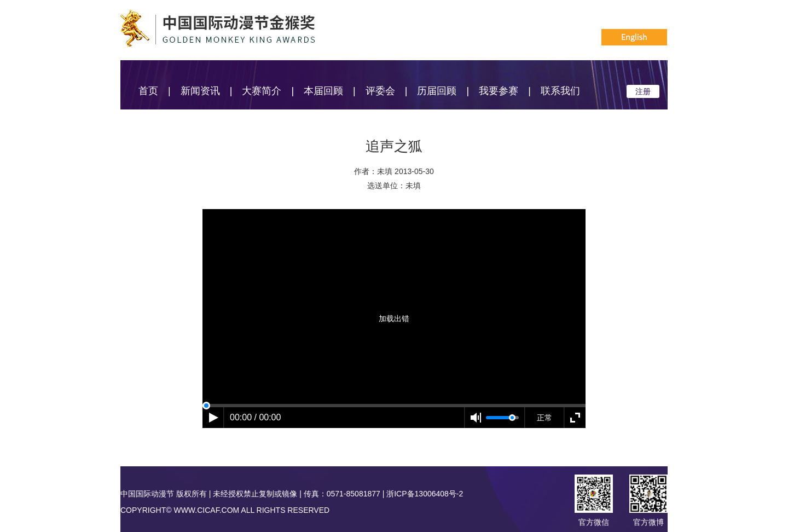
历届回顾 (437, 91)
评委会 (380, 91)
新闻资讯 (200, 91)
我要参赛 (499, 91)
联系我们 (560, 91)
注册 (643, 91)
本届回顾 (323, 91)
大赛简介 (262, 91)
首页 (148, 91)
